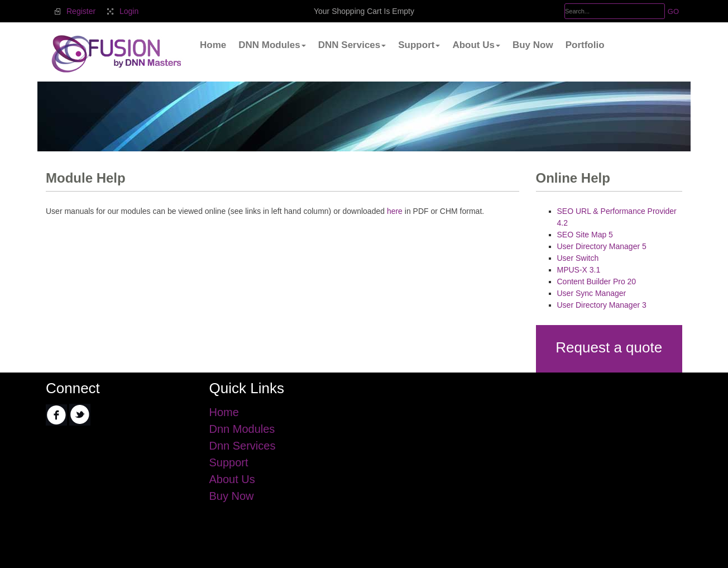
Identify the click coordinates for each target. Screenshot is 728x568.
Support (419, 45)
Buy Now (533, 45)
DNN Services (352, 45)
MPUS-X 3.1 (579, 270)
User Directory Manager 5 (602, 246)
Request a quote (609, 347)
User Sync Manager (592, 293)
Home (213, 45)
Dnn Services (243, 446)
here (395, 211)
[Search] (615, 11)
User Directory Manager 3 (602, 305)
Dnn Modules (242, 429)
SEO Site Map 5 (585, 235)
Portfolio (585, 45)
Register (81, 11)
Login (129, 11)
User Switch (578, 258)
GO (673, 11)
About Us (476, 45)
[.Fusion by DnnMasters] (116, 53)
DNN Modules (272, 45)
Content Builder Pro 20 (597, 281)
